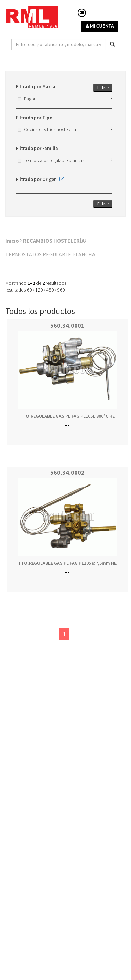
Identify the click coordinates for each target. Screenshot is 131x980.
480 (50, 290)
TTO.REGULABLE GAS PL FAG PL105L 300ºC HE (67, 416)
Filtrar (103, 88)
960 (61, 290)
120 (39, 290)
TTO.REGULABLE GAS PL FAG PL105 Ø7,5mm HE (67, 563)
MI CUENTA (100, 26)
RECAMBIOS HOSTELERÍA (55, 241)
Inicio (14, 241)
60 (29, 290)
